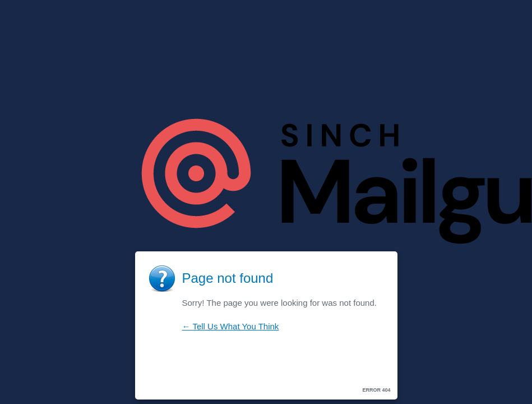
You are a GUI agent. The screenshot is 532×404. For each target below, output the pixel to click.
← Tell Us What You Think (231, 326)
